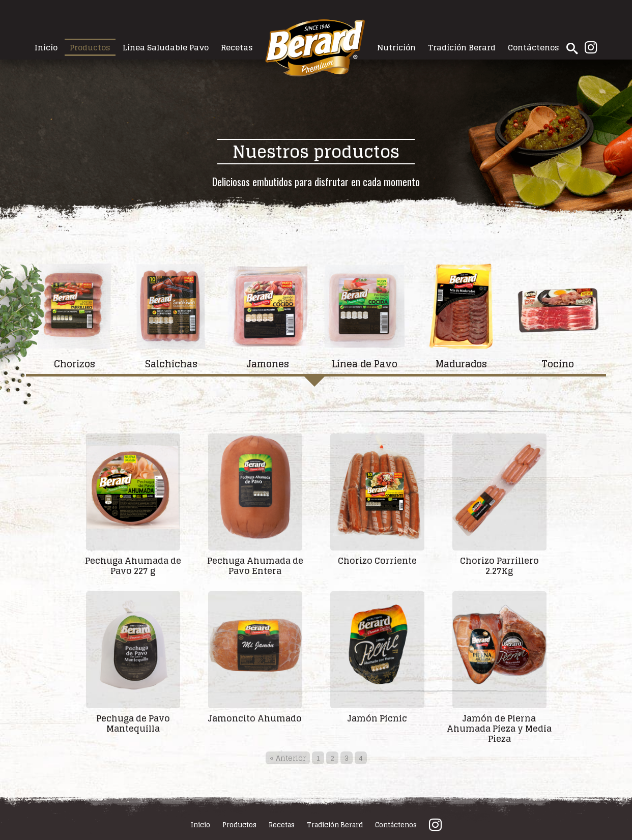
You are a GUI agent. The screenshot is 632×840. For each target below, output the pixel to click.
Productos (90, 47)
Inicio (46, 47)
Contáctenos (534, 47)
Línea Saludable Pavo (166, 47)
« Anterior (288, 758)
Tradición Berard (462, 47)
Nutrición (396, 47)
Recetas (237, 47)
